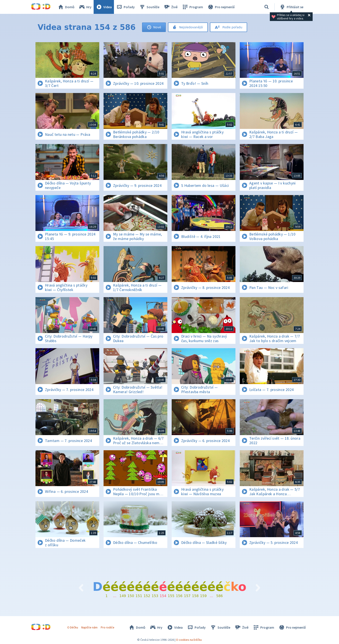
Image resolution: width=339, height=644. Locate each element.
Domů (66, 7)
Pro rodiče (108, 627)
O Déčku (73, 627)
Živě (171, 7)
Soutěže (149, 7)
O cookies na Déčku (189, 640)
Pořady (125, 7)
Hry (85, 7)
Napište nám (89, 627)
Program (192, 7)
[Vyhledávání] (267, 7)
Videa (104, 7)
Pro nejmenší (221, 7)
